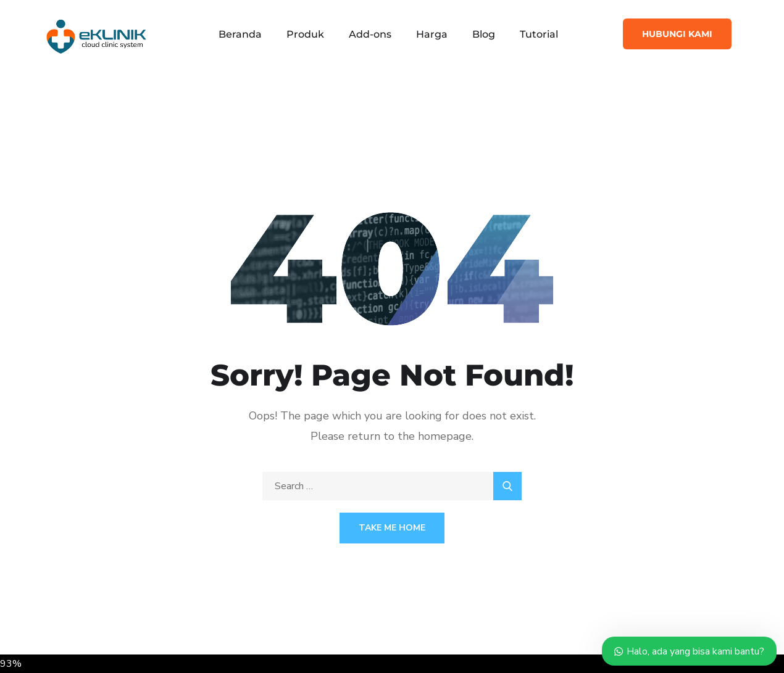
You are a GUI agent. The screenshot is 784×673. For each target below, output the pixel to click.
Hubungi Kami (677, 34)
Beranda (240, 34)
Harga (432, 34)
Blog (484, 34)
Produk (305, 34)
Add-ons (370, 34)
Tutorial (539, 34)
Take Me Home (392, 528)
